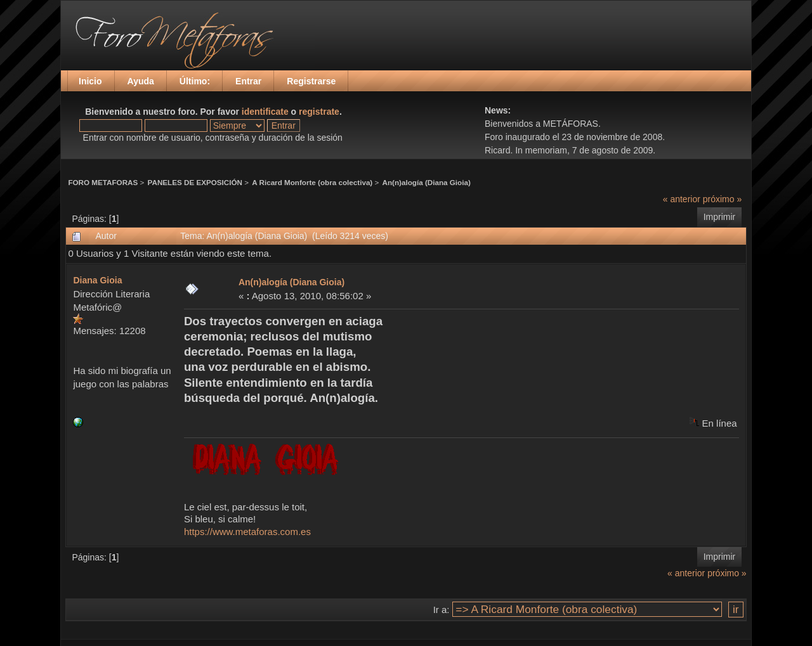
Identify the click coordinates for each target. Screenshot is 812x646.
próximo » (722, 199)
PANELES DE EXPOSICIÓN (195, 182)
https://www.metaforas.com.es (247, 532)
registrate (319, 112)
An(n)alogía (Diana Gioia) (427, 182)
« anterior (682, 199)
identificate (265, 112)
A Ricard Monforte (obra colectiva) (312, 182)
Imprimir (720, 217)
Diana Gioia (97, 280)
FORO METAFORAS (103, 182)
